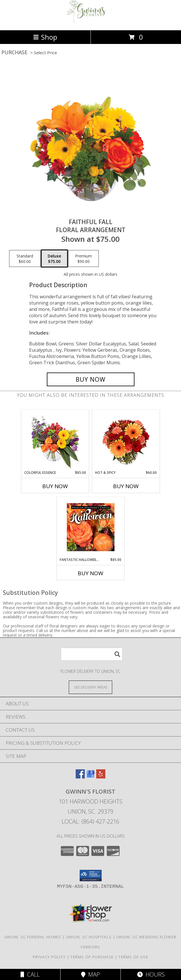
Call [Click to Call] (30, 974)
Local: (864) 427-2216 (90, 821)
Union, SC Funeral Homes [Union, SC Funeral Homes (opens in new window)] (33, 937)
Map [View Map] (90, 974)
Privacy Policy (49, 957)
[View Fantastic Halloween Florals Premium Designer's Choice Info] (91, 527)
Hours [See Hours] (151, 974)
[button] (91, 876)
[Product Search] (92, 654)
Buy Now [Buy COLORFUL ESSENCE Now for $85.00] (55, 486)
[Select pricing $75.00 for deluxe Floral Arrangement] (54, 259)
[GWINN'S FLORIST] (90, 22)
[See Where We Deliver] (90, 687)
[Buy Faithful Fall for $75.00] (91, 379)
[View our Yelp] (101, 777)
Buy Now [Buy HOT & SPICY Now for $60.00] (126, 486)
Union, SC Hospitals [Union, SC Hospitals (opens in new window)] (89, 937)
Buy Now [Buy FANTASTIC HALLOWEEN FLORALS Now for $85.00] (90, 573)
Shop (45, 37)
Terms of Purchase (92, 957)
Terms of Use (133, 957)
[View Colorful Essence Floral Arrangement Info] (55, 440)
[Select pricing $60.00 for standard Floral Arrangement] (25, 259)
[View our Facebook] (80, 777)
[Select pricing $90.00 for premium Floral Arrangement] (84, 259)
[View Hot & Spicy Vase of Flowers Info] (126, 440)
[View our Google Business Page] (90, 777)
